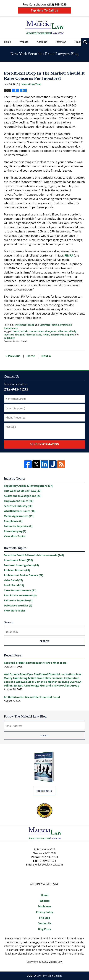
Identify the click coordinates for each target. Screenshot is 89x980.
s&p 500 (70, 335)
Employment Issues (19, 501)
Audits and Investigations (22, 496)
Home (8, 42)
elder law (63, 331)
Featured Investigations (21, 565)
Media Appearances (19, 516)
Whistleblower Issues (20, 511)
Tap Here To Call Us (45, 10)
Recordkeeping (15, 531)
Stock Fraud (14, 585)
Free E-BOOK (45, 791)
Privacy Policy (45, 912)
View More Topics (15, 536)
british (24, 331)
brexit (16, 331)
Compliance (13, 521)
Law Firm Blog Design (45, 976)
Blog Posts (45, 929)
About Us (42, 42)
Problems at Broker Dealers (24, 575)
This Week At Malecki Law (22, 491)
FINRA (69, 255)
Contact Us (45, 923)
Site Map (45, 918)
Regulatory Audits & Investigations (28, 486)
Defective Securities (18, 606)
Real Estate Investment (20, 595)
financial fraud (34, 335)
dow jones (51, 331)
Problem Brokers (17, 570)
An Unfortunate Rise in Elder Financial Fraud (32, 697)
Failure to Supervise (18, 526)
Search (45, 641)
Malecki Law (55, 962)
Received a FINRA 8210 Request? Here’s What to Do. (36, 663)
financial (20, 335)
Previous (13, 356)
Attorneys (61, 42)
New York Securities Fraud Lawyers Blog (45, 27)
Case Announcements (20, 590)
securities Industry (18, 506)
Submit (44, 736)
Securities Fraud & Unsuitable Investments (34, 555)
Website (24, 42)
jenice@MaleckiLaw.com (49, 865)
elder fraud (13, 580)
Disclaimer (45, 906)
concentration (36, 331)
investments (57, 335)
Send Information (44, 444)
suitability (9, 338)
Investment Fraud (25, 325)
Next (46, 356)
